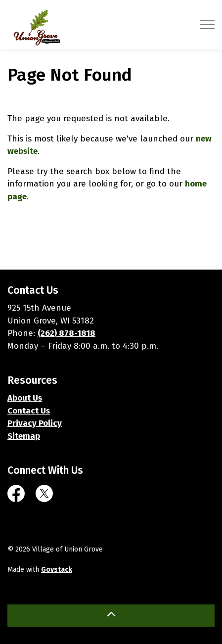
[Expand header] (207, 25)
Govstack (57, 570)
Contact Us (29, 411)
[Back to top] (111, 616)
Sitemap (24, 436)
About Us (25, 398)
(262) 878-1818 (67, 333)
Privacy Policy (35, 423)
